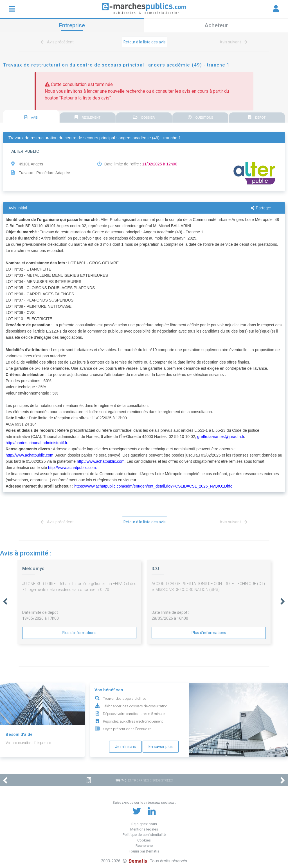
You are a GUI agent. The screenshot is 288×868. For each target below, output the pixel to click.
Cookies (144, 840)
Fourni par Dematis (144, 851)
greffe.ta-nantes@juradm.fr (220, 437)
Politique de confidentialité (144, 835)
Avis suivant (232, 42)
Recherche (144, 846)
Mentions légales (144, 829)
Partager (261, 208)
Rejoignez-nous (144, 824)
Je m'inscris (125, 747)
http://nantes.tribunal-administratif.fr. (37, 443)
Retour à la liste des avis (145, 42)
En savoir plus (161, 747)
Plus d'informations (79, 633)
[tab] (31, 117)
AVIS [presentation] (31, 118)
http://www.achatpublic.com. (30, 455)
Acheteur (216, 25)
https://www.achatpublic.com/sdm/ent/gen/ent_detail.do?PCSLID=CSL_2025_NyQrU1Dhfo (153, 486)
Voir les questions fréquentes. (29, 743)
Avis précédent (58, 42)
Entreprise (72, 25)
